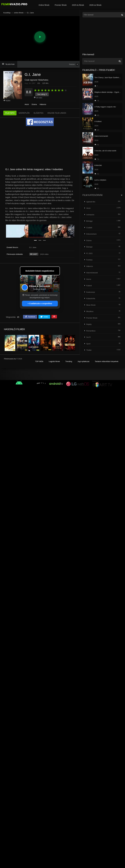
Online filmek (44, 5)
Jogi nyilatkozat (83, 361)
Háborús (43, 104)
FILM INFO (10, 113)
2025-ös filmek (78, 5)
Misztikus (90, 311)
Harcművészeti (92, 273)
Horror (89, 279)
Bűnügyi (89, 221)
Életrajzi (89, 247)
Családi (89, 228)
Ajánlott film (91, 202)
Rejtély (89, 324)
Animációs (90, 215)
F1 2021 (89, 253)
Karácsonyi (91, 292)
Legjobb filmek (54, 361)
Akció (27, 104)
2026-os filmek (95, 5)
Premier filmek (61, 5)
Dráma (34, 104)
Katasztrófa (91, 298)
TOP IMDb (39, 361)
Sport (88, 344)
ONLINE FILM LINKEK (57, 113)
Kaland (89, 286)
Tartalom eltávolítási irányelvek (107, 361)
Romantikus (91, 331)
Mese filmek (91, 305)
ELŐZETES (38, 113)
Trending (69, 361)
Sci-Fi (88, 337)
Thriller (89, 350)
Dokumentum (91, 234)
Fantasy (89, 260)
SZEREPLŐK (24, 113)
